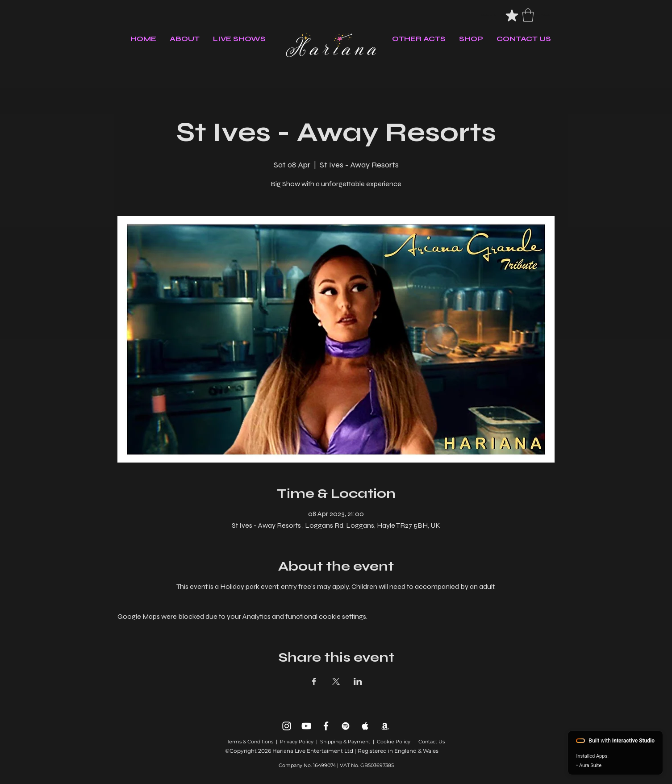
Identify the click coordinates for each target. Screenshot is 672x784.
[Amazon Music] (385, 726)
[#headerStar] (512, 15)
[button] (528, 15)
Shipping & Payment (345, 742)
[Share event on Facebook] (314, 681)
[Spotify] (346, 726)
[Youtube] (306, 726)
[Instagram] (287, 726)
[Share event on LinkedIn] (358, 681)
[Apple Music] (365, 726)
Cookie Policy (394, 742)
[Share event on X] (336, 681)
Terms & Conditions (250, 742)
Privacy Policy (297, 742)
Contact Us (432, 742)
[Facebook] (326, 726)
